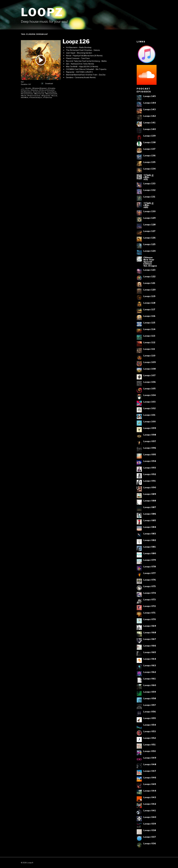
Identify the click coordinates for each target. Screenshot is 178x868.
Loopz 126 (76, 41)
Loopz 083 (150, 534)
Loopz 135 (150, 162)
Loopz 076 (150, 580)
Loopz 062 (150, 672)
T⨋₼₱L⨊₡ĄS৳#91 (149, 177)
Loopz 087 (150, 507)
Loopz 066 (150, 646)
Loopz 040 (150, 817)
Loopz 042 (150, 804)
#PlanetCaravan (34, 96)
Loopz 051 (150, 745)
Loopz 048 (150, 764)
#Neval (24, 96)
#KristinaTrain (27, 94)
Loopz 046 (150, 778)
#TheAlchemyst (36, 98)
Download (47, 84)
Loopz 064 (150, 659)
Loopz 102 (150, 408)
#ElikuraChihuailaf (47, 90)
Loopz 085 (150, 520)
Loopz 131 (149, 197)
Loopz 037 (150, 837)
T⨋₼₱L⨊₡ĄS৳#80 (149, 205)
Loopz (42, 12)
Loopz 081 (150, 547)
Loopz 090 (150, 487)
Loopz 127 (149, 231)
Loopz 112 (149, 342)
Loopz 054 (150, 725)
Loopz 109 (150, 362)
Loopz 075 (150, 586)
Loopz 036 (150, 843)
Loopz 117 (149, 309)
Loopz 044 (150, 791)
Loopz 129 (150, 218)
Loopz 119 (149, 296)
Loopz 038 (150, 830)
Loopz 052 (150, 738)
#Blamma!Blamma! (40, 88)
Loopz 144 (150, 103)
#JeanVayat (52, 92)
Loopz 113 (149, 336)
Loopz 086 (150, 514)
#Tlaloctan (48, 98)
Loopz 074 (150, 593)
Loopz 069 (150, 626)
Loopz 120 (150, 290)
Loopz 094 (150, 461)
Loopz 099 (150, 428)
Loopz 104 (150, 395)
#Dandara (34, 90)
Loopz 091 (150, 481)
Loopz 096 (150, 448)
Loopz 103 (150, 402)
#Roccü (54, 96)
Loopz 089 (150, 494)
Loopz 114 (150, 329)
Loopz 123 (150, 270)
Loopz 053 (150, 731)
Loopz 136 (150, 156)
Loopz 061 (150, 679)
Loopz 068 (150, 632)
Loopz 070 (150, 619)
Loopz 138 (150, 142)
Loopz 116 (149, 316)
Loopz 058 (150, 698)
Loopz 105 (150, 389)
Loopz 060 (150, 685)
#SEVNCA (25, 98)
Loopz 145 (150, 96)
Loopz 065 (150, 652)
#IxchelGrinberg (40, 92)
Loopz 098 (150, 435)
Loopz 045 (150, 784)
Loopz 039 (150, 824)
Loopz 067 (150, 639)
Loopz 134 (150, 169)
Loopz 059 (150, 692)
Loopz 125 (150, 244)
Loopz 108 (150, 369)
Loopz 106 (150, 382)
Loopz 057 (150, 705)
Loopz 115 (149, 323)
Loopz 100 (150, 421)
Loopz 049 (150, 758)
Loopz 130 (150, 211)
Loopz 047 (150, 771)
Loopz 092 (150, 474)
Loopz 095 (150, 454)
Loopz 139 (150, 136)
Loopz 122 (150, 276)
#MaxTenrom (39, 94)
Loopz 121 (149, 283)
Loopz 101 (149, 415)
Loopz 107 (150, 375)
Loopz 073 (150, 600)
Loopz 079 (150, 560)
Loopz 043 (150, 797)
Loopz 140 (150, 129)
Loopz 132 (150, 190)
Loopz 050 (150, 751)
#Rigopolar (46, 96)
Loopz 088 (150, 501)
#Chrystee (25, 90)
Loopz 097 (150, 441)
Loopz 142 (150, 116)
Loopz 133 (150, 183)
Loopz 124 (150, 251)
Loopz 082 (150, 540)
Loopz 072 (150, 606)
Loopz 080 (150, 553)
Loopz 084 (150, 527)
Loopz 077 (150, 573)
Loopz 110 (149, 356)
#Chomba (51, 88)
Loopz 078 (150, 567)
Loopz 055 (150, 718)
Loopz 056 (150, 712)
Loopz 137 (149, 149)
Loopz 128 (150, 225)
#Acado (28, 88)
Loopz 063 (150, 665)
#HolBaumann (26, 92)
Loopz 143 (150, 109)
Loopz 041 (150, 810)
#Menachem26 (51, 94)
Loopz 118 (149, 303)
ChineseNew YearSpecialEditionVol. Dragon (150, 262)
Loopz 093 (150, 468)
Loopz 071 (150, 613)
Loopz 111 (149, 349)
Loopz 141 (150, 123)
